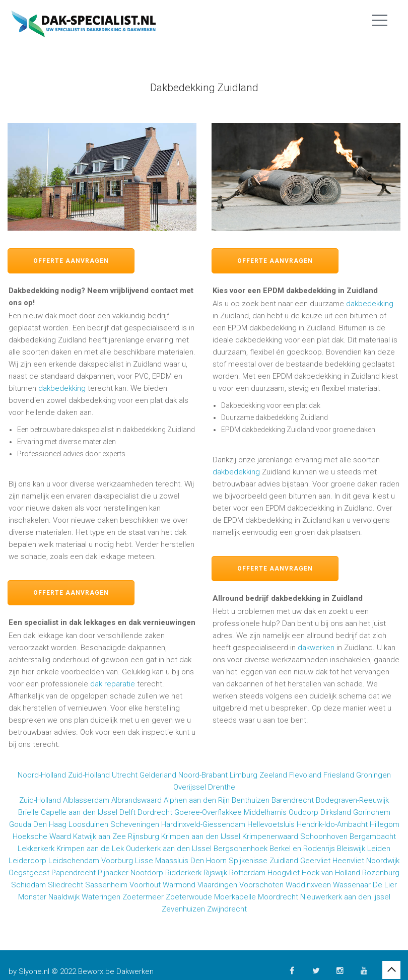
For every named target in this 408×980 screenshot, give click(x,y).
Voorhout (145, 885)
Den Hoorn (209, 861)
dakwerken (316, 648)
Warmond (179, 885)
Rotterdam (247, 873)
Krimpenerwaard (270, 836)
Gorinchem (372, 812)
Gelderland (158, 775)
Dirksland (336, 812)
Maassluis (172, 861)
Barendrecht (293, 800)
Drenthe (222, 787)
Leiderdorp (27, 861)
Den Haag (50, 824)
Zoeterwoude (189, 897)
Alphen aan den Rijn (197, 800)
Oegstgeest (29, 873)
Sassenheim (106, 885)
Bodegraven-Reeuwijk (352, 800)
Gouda (20, 824)
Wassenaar (352, 885)
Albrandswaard (137, 800)
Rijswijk (215, 873)
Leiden (379, 849)
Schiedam (28, 885)
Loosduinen (88, 824)
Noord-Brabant (203, 775)
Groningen (373, 775)
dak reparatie (113, 684)
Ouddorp (303, 812)
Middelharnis (265, 812)
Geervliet (315, 861)
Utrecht (125, 775)
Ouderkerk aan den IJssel (169, 849)
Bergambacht (373, 836)
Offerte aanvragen (71, 261)
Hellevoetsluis (271, 824)
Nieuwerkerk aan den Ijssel (345, 897)
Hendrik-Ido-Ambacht (332, 824)
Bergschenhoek (241, 849)
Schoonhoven (324, 836)
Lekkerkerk (36, 849)
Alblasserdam (86, 800)
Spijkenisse (248, 861)
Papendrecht (74, 873)
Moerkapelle (235, 897)
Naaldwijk (64, 897)
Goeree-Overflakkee (208, 812)
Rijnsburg (144, 836)
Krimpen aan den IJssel (201, 836)
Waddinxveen (308, 885)
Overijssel (190, 787)
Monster (32, 897)
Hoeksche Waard (42, 836)
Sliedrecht (65, 885)
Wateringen (101, 897)
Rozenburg (381, 873)
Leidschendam (74, 861)
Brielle (28, 812)
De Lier (385, 885)
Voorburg (117, 861)
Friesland (339, 775)
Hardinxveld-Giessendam (203, 824)
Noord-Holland (42, 775)
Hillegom (385, 824)
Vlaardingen (217, 885)
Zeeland (273, 775)
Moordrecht (278, 897)
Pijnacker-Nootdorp (130, 873)
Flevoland (305, 775)
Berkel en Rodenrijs (302, 849)
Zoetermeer (143, 897)
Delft (127, 812)
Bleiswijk (351, 849)
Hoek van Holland (331, 873)
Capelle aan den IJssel (79, 812)
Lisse (144, 861)
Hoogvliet (284, 873)
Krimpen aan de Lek (90, 849)
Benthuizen (251, 800)
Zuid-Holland (89, 775)
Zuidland (284, 861)
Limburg (244, 775)
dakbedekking (62, 388)
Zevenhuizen (183, 909)
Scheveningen (135, 824)
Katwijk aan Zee (99, 836)
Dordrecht (155, 812)
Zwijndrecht (227, 909)
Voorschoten (261, 885)
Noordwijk (383, 861)
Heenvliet (348, 861)
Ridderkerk (183, 873)
